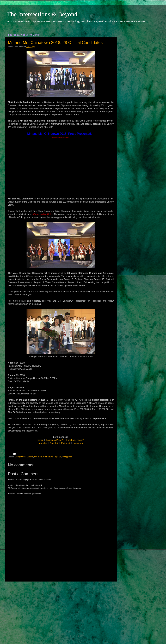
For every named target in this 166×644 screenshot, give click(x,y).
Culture (30, 457)
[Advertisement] (61, 609)
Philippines (67, 457)
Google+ (54, 443)
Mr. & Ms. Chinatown (44, 457)
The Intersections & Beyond (42, 14)
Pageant (58, 457)
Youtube (43, 443)
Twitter (40, 440)
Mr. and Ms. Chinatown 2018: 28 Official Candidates (55, 42)
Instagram (78, 443)
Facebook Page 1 (55, 440)
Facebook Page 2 (75, 440)
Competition (20, 457)
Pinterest (66, 443)
